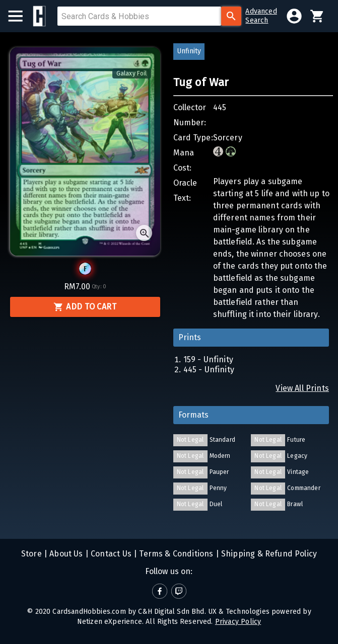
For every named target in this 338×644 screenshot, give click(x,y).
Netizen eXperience (110, 622)
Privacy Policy (238, 622)
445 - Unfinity (209, 370)
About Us (65, 554)
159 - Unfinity (208, 359)
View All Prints (302, 388)
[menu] (20, 16)
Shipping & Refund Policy (268, 554)
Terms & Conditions (175, 554)
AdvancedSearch (261, 16)
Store (31, 554)
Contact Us (110, 554)
